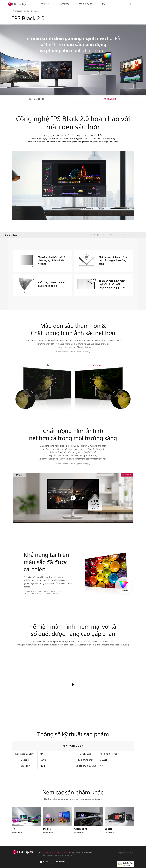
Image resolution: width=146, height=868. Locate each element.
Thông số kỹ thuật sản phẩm (132, 235)
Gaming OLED (36, 99)
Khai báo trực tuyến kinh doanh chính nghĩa (125, 864)
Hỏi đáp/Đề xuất (74, 853)
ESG (104, 4)
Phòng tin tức (60, 862)
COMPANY (45, 4)
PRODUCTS (64, 4)
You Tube (45, 862)
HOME (13, 11)
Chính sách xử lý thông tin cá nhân (55, 853)
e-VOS (40, 853)
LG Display (18, 4)
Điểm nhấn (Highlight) (97, 235)
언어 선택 (131, 4)
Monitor (27, 11)
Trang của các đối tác (124, 853)
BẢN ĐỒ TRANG (88, 853)
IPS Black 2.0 (109, 99)
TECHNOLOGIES (85, 4)
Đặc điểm (113, 235)
